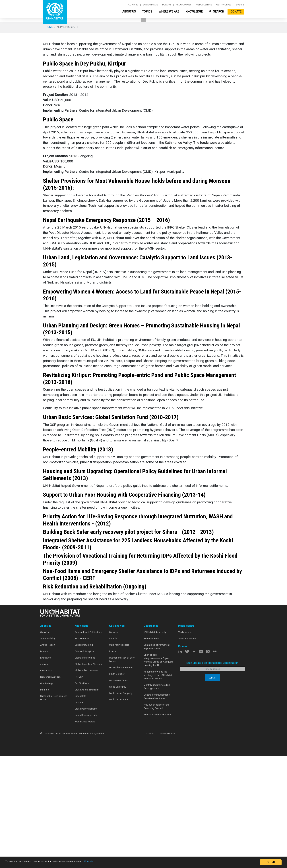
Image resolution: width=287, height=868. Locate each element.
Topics (147, 12)
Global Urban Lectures (86, 783)
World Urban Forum (119, 812)
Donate (236, 12)
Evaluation (46, 770)
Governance (150, 5)
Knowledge (194, 12)
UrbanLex (80, 815)
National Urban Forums (121, 780)
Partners (45, 802)
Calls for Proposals (119, 758)
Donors (167, 5)
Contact (151, 846)
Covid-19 (133, 5)
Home (49, 140)
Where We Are (169, 12)
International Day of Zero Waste (122, 772)
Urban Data (80, 809)
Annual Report (48, 758)
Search (216, 12)
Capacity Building (84, 758)
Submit (212, 790)
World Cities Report (85, 834)
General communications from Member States (157, 809)
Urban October (117, 787)
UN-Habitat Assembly (155, 745)
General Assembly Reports (158, 827)
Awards (113, 751)
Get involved (224, 5)
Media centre (204, 5)
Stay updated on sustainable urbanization (212, 776)
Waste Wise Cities (118, 793)
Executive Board (152, 751)
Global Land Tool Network (88, 777)
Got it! (271, 862)
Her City (79, 790)
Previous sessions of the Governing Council (156, 819)
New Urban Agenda (50, 790)
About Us (129, 12)
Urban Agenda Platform (87, 802)
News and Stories (187, 751)
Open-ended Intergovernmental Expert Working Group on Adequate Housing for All (158, 773)
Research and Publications (89, 745)
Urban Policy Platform (86, 821)
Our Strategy (47, 796)
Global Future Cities (85, 770)
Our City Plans (82, 796)
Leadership (46, 783)
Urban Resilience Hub (86, 828)
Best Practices (82, 751)
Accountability (48, 751)
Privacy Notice (168, 846)
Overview (45, 745)
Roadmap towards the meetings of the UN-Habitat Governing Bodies (158, 788)
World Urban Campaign (121, 806)
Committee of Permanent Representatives (157, 759)
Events (240, 5)
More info (124, 862)
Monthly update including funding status (157, 799)
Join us (44, 777)
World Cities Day (118, 799)
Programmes (184, 5)
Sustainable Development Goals (53, 810)
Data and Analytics (84, 764)
